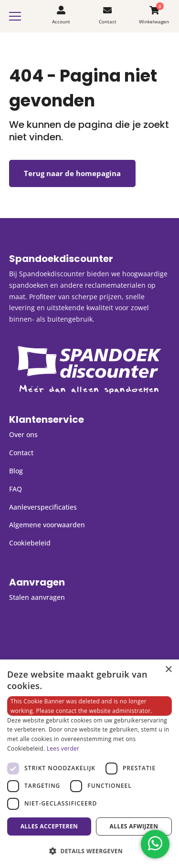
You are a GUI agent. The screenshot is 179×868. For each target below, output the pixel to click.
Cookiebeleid (30, 543)
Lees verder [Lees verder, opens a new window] (63, 748)
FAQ (16, 489)
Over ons (23, 434)
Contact (21, 453)
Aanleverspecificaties (43, 507)
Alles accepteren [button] (49, 826)
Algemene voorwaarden (47, 525)
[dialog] (89, 764)
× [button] (168, 670)
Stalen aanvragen (37, 597)
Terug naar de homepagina (72, 173)
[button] (89, 851)
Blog (16, 471)
